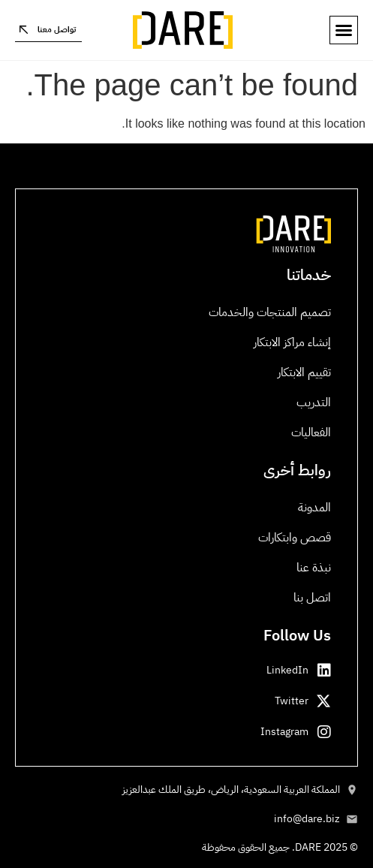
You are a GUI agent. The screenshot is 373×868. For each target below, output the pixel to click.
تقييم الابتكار (304, 372)
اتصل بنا (312, 598)
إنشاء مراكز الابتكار (292, 342)
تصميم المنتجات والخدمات (270, 312)
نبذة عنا (314, 568)
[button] (344, 30)
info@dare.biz (307, 819)
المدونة (314, 508)
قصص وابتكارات (295, 538)
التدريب (314, 402)
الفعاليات (311, 432)
